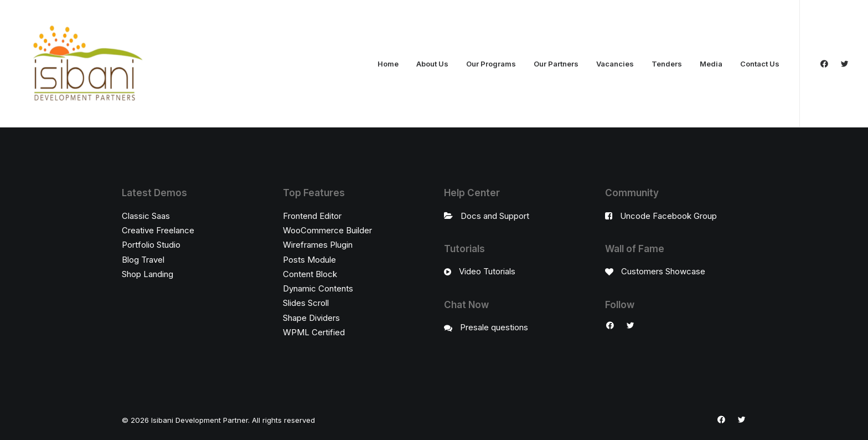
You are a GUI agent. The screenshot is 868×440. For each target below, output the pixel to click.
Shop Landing (148, 274)
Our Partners (556, 64)
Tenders (667, 64)
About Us (432, 64)
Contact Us (760, 64)
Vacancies (615, 64)
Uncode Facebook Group (668, 216)
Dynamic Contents (318, 288)
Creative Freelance (158, 230)
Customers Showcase (663, 271)
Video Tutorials (487, 271)
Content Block (310, 274)
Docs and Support (495, 216)
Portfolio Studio (151, 245)
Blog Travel (143, 260)
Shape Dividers (311, 318)
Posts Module (309, 260)
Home (388, 64)
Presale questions (494, 327)
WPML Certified (314, 332)
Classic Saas (146, 216)
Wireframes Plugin (318, 245)
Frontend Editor (312, 216)
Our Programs (491, 64)
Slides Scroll (306, 303)
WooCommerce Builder (327, 230)
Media (711, 64)
